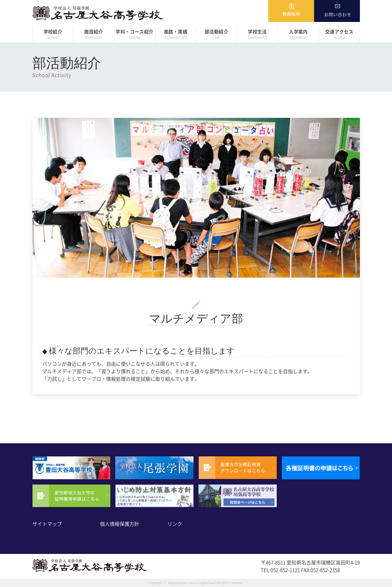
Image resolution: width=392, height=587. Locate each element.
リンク (175, 524)
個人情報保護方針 (120, 524)
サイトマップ (47, 524)
